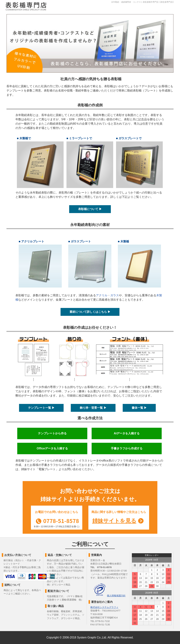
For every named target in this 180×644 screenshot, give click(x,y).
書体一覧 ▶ (139, 408)
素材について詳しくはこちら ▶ (90, 312)
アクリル (102, 295)
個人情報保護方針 (116, 596)
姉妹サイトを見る (114, 521)
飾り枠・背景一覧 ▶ (93, 408)
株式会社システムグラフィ (104, 607)
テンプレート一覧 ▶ (41, 408)
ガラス (115, 295)
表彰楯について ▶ (90, 209)
